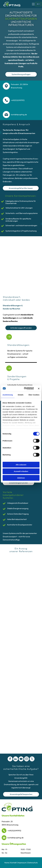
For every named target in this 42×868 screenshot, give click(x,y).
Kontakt (13, 863)
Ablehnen (21, 478)
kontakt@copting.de (16, 838)
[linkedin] (16, 759)
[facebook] (10, 759)
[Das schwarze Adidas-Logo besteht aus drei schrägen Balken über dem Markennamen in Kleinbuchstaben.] (21, 562)
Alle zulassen (21, 465)
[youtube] (21, 759)
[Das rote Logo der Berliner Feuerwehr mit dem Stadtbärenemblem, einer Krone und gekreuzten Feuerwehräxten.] (21, 572)
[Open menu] (33, 4)
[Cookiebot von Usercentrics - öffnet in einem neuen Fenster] (25, 389)
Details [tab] (21, 395)
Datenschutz (33, 863)
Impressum (22, 863)
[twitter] (32, 759)
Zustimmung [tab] (8, 395)
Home (7, 863)
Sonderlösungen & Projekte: (17, 378)
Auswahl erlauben (21, 471)
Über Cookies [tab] (34, 395)
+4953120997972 (14, 831)
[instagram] (27, 759)
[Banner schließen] (39, 388)
